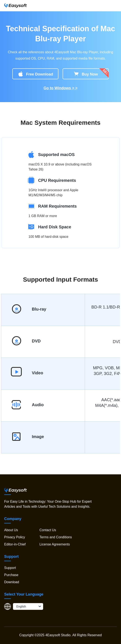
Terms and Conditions (56, 537)
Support (10, 568)
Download (12, 582)
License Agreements (55, 544)
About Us (11, 530)
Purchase (11, 575)
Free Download (35, 74)
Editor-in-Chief (15, 544)
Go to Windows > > (60, 88)
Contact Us (48, 530)
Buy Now (86, 74)
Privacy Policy (15, 537)
